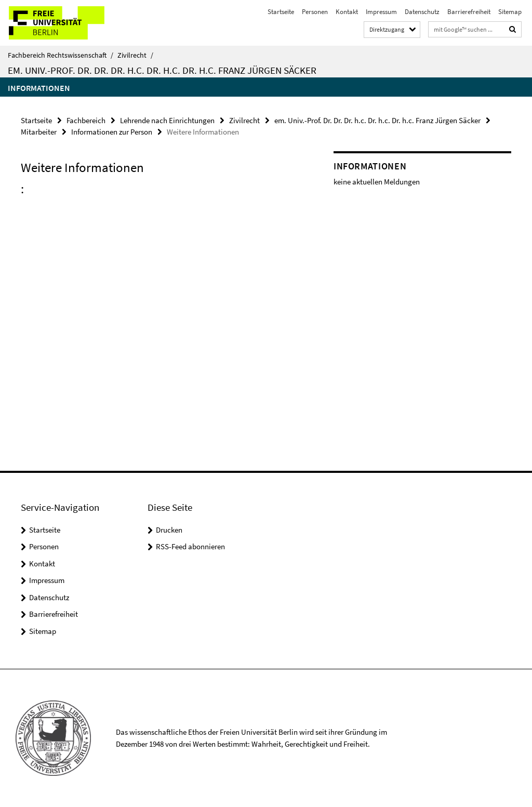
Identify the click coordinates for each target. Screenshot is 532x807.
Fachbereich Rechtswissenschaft (61, 55)
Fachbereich (86, 120)
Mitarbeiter (39, 132)
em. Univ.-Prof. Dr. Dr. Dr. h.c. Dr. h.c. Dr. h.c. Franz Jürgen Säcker (162, 70)
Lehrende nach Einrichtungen (167, 120)
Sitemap (510, 12)
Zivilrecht (135, 55)
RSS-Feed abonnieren (190, 546)
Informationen (39, 88)
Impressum (381, 12)
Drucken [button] (169, 530)
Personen (315, 12)
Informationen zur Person (112, 132)
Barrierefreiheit (469, 12)
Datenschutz (422, 12)
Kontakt (347, 12)
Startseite (281, 12)
